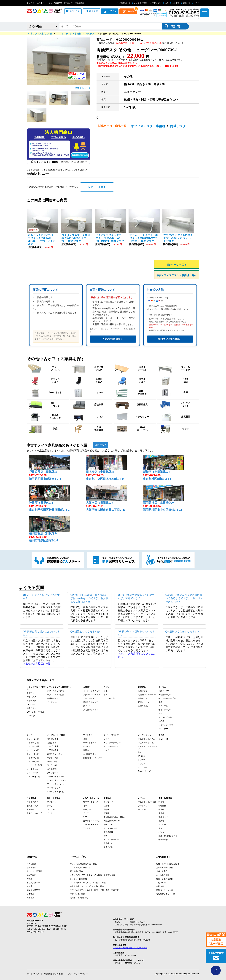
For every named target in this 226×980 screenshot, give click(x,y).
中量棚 (161, 810)
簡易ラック (163, 817)
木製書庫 (30, 810)
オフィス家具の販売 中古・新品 (83, 864)
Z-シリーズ (143, 764)
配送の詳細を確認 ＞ (113, 339)
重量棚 (161, 813)
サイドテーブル (165, 710)
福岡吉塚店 (31, 875)
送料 (166, 3)
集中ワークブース (91, 802)
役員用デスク (32, 802)
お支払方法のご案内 (165, 868)
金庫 (85, 739)
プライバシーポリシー (78, 974)
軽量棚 (161, 802)
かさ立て (87, 746)
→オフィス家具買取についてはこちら (137, 655)
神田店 (30, 879)
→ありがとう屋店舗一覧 (37, 664)
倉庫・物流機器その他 (168, 836)
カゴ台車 (162, 825)
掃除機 (106, 810)
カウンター (163, 729)
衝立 (140, 752)
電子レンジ (108, 825)
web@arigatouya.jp (35, 932)
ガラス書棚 (52, 769)
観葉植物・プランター (93, 758)
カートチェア (89, 698)
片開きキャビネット (56, 754)
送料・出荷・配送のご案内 (167, 864)
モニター (142, 810)
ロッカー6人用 (33, 758)
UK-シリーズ (144, 767)
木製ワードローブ (34, 813)
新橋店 (30, 886)
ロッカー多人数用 (34, 765)
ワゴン (106, 691)
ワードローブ (32, 773)
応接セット (143, 698)
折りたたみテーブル (167, 698)
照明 (105, 836)
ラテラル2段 (52, 758)
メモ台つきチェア (91, 710)
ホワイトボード (90, 743)
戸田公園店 (31, 864)
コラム (196, 3)
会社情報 (160, 886)
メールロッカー (33, 769)
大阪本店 (30, 898)
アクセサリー (53, 802)
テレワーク (108, 802)
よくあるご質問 (140, 3)
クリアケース (53, 773)
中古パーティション (147, 743)
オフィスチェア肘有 (56, 691)
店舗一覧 (186, 3)
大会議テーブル (165, 695)
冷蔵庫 (106, 813)
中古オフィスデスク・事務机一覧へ (177, 275)
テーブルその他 (165, 717)
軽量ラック (163, 840)
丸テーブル (163, 706)
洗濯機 (106, 806)
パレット (162, 832)
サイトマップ (33, 974)
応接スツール (144, 702)
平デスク (30, 693)
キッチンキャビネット (56, 777)
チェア (50, 813)
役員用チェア (32, 806)
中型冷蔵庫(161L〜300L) (114, 817)
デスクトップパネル (147, 739)
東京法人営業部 (33, 883)
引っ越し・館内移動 (78, 879)
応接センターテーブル (148, 695)
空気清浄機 (108, 832)
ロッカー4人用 (33, 750)
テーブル (51, 806)
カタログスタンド (91, 754)
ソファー (107, 739)
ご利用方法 (161, 883)
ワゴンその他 (109, 698)
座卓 (160, 702)
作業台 (161, 821)
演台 (160, 714)
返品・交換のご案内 (165, 879)
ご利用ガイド (124, 3)
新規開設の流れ (76, 871)
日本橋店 (30, 894)
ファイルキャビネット (56, 784)
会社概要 (175, 3)
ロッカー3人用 (33, 746)
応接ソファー (144, 691)
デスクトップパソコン (148, 802)
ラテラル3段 (52, 762)
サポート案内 (162, 871)
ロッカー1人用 (33, 739)
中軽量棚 (162, 806)
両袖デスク (178, 126)
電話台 (86, 750)
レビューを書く (97, 187)
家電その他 (108, 847)
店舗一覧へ (101, 445)
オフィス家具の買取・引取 (81, 868)
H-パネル (142, 760)
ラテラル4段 (52, 765)
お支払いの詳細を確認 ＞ (170, 339)
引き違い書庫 (53, 739)
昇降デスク (31, 708)
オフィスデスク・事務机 (148, 126)
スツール (87, 706)
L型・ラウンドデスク (36, 712)
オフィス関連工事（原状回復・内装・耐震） (89, 883)
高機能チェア (53, 698)
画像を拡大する (83, 88)
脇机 (105, 695)
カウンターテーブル (112, 743)
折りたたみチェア (91, 702)
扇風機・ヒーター (111, 843)
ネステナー (163, 828)
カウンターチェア (111, 746)
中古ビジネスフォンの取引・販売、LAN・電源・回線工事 (94, 890)
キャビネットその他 (56, 792)
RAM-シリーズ (144, 771)
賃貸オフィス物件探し (79, 898)
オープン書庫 (53, 746)
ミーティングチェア (92, 691)
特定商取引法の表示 (53, 974)
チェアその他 (53, 702)
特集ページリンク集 (165, 890)
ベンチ (106, 750)
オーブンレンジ (110, 828)
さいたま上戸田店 (34, 871)
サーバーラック (54, 788)
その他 (161, 721)
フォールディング (166, 725)
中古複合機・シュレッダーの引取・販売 (87, 886)
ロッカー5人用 (33, 754)
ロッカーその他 (33, 777)
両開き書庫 (52, 743)
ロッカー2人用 (33, 743)
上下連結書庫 (53, 750)
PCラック (31, 716)
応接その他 (143, 706)
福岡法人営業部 (33, 890)
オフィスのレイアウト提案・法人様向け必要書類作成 (92, 875)
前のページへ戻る (177, 265)
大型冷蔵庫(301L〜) (112, 821)
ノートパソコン (145, 806)
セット (86, 806)
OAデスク (31, 704)
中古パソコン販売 (77, 894)
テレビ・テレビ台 (111, 840)
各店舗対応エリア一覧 (166, 894)
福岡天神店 (31, 868)
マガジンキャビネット (56, 780)
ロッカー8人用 (33, 762)
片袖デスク (31, 697)
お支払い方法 (155, 3)
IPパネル (142, 756)
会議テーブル (164, 691)
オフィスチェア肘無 (56, 695)
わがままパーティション (148, 748)
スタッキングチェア (92, 695)
